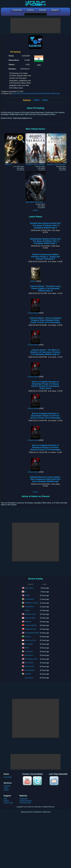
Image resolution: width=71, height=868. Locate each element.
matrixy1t (28, 636)
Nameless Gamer (30, 614)
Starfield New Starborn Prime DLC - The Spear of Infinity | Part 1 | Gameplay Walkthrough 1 (45, 241)
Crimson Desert (33, 313)
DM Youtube (29, 644)
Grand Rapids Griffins (32, 633)
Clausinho (28, 674)
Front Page (8, 777)
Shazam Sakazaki (30, 625)
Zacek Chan (29, 651)
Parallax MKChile (30, 629)
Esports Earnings (26, 801)
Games (45, 100)
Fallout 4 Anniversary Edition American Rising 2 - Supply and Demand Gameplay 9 (45, 257)
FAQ (5, 799)
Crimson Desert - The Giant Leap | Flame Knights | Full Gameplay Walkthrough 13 (45, 288)
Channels (7, 786)
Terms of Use (8, 803)
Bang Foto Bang (30, 618)
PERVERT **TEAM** (31, 603)
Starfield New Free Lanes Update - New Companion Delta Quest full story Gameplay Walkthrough (45, 479)
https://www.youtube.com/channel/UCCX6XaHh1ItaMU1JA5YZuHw (36, 94)
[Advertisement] (35, 26)
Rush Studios (29, 663)
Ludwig (27, 595)
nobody (27, 610)
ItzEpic (27, 648)
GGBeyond (23, 799)
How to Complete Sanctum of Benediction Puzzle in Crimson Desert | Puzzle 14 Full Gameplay (45, 416)
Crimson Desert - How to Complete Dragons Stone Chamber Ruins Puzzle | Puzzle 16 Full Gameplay (45, 320)
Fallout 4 (33, 281)
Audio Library (29, 588)
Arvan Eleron (29, 678)
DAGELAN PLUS (30, 640)
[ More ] (35, 210)
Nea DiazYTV (29, 655)
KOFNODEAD (29, 607)
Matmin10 (28, 622)
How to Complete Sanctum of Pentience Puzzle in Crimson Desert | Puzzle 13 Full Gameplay (45, 447)
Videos (37, 100)
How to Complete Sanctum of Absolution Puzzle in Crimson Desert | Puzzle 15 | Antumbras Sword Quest (45, 385)
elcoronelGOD (29, 599)
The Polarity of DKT (31, 659)
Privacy (6, 801)
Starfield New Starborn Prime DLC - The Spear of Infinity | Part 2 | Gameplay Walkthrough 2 (45, 226)
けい (26, 592)
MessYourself (29, 666)
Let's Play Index (25, 803)
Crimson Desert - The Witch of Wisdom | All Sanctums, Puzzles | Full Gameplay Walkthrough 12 (45, 352)
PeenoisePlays (29, 670)
